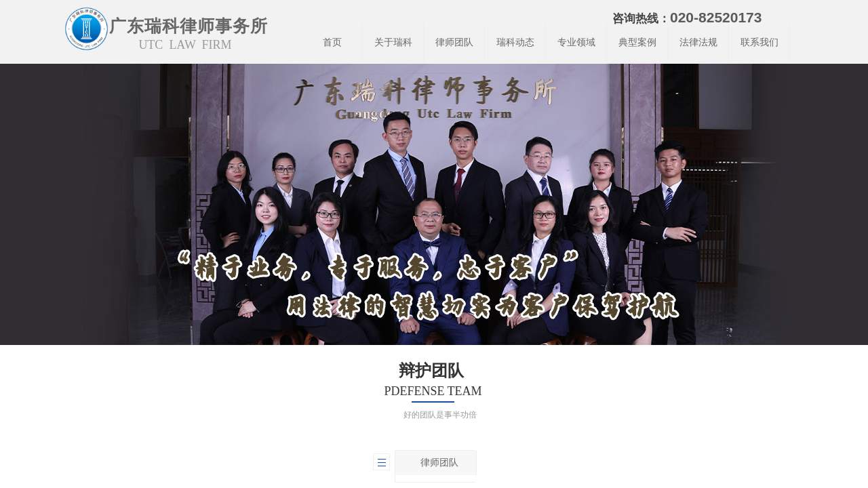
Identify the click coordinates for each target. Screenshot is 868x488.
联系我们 (759, 42)
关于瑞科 (393, 42)
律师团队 (454, 42)
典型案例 (637, 42)
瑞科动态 (515, 42)
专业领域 (576, 42)
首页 (332, 42)
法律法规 (698, 42)
